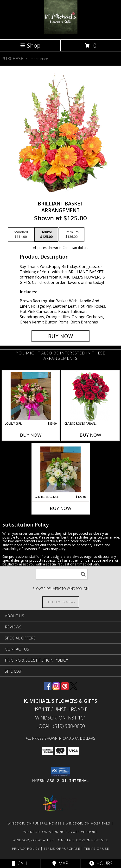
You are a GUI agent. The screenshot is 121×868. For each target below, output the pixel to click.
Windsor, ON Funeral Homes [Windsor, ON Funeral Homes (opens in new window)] (35, 823)
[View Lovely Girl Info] (31, 396)
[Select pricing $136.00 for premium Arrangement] (72, 235)
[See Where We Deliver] (61, 602)
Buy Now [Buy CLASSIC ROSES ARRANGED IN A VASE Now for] (90, 435)
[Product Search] (62, 574)
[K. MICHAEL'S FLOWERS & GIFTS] (61, 32)
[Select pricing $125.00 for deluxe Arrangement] (46, 235)
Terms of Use (97, 849)
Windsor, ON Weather (33, 840)
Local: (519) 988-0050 (61, 726)
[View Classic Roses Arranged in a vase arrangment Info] (90, 396)
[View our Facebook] (48, 688)
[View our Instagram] (56, 688)
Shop (30, 45)
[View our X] (74, 688)
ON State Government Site (83, 840)
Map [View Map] (60, 863)
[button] (60, 772)
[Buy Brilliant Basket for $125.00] (61, 336)
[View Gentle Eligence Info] (60, 469)
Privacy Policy (26, 849)
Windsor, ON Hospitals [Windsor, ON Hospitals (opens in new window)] (88, 823)
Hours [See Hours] (101, 863)
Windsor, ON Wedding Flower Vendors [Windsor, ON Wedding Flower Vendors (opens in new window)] (60, 832)
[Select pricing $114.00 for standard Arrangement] (21, 235)
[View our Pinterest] (65, 688)
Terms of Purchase (62, 849)
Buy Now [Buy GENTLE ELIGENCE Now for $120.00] (61, 508)
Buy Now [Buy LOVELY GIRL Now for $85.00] (31, 435)
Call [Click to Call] (20, 863)
